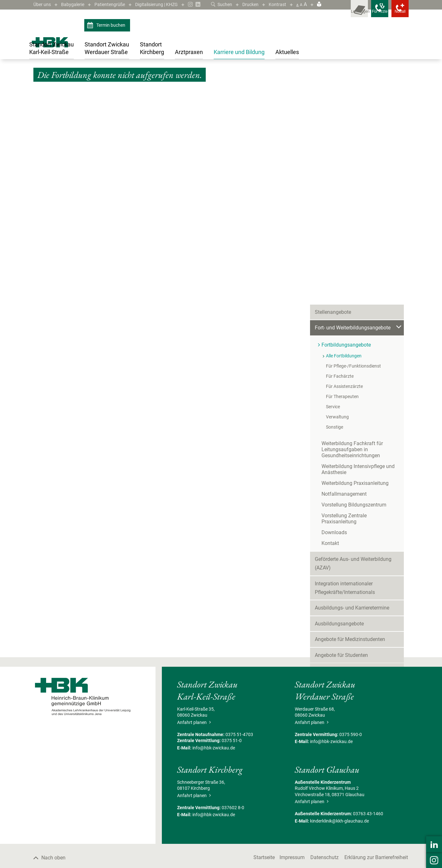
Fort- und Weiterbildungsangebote (115, 83)
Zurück (43, 125)
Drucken (248, 4)
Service (333, 202)
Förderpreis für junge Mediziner (350, 476)
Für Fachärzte (340, 172)
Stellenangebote (333, 108)
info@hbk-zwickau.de (214, 818)
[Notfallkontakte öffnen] (396, 13)
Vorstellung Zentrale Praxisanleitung (362, 311)
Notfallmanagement (344, 289)
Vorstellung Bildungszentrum (354, 300)
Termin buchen (107, 34)
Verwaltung (337, 212)
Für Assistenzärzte (344, 182)
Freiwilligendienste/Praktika (346, 461)
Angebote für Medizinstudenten (350, 429)
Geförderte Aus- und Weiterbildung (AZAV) (353, 353)
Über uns (43, 4)
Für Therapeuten (342, 192)
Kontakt (330, 333)
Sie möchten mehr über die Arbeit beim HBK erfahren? (361, 577)
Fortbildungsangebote (169, 83)
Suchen (216, 4)
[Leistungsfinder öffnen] (339, 13)
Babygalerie (76, 4)
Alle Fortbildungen (210, 83)
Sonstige (335, 223)
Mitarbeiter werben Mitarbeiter (348, 539)
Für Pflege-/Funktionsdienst (353, 162)
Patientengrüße (117, 4)
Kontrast (277, 4)
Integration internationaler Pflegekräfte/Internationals (345, 377)
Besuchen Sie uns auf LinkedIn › (360, 615)
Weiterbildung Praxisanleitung (355, 279)
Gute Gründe (329, 508)
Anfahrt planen (194, 792)
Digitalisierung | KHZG (169, 4)
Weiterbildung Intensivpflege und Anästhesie (358, 265)
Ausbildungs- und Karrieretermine (352, 398)
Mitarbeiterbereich (335, 523)
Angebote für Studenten (341, 445)
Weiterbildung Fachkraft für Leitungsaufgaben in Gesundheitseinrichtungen (352, 245)
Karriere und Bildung (62, 83)
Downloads (334, 322)
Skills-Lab (326, 492)
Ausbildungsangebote (339, 413)
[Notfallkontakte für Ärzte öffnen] (367, 13)
